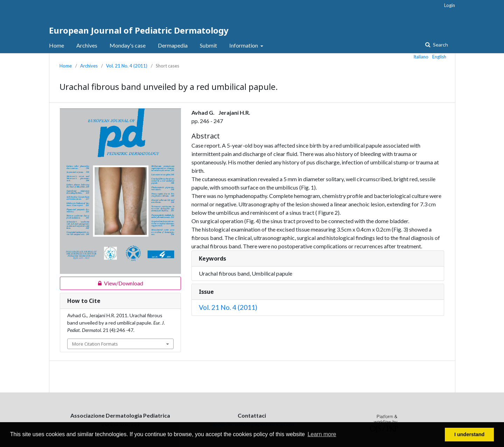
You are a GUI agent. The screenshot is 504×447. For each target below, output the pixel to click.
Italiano (421, 57)
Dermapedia (173, 45)
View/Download (101, 283)
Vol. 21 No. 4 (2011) (127, 66)
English (439, 57)
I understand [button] (469, 434)
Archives (87, 45)
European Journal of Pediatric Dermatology (139, 30)
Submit (208, 45)
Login (450, 5)
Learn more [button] (322, 434)
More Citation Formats (95, 344)
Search (440, 45)
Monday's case (128, 45)
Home (57, 45)
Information (244, 45)
